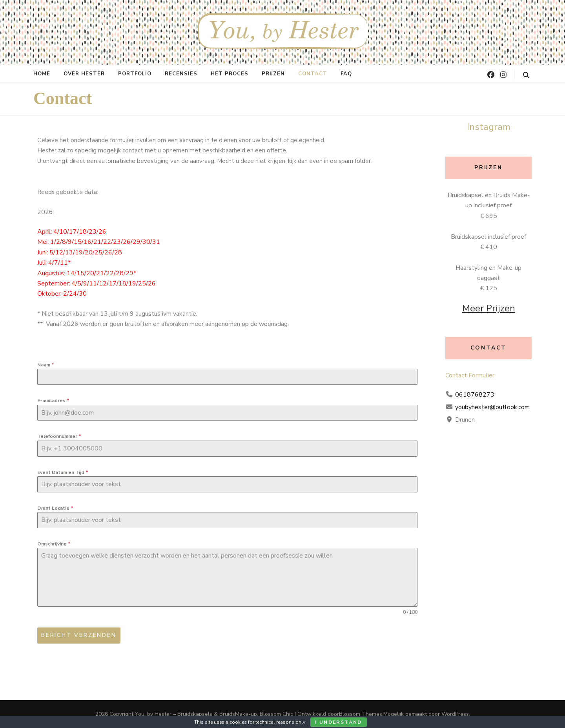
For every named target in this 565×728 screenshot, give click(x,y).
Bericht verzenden (79, 635)
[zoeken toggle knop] (526, 75)
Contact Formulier (470, 375)
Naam (46, 365)
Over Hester (84, 74)
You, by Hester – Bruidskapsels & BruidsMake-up (196, 714)
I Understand (339, 722)
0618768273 (475, 395)
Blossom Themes (361, 714)
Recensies (181, 74)
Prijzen (273, 74)
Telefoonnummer (59, 436)
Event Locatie (55, 508)
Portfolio (135, 74)
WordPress (455, 714)
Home (42, 74)
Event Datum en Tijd (63, 472)
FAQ (346, 74)
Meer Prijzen (489, 308)
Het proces (230, 74)
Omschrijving (54, 544)
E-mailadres (53, 401)
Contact (313, 74)
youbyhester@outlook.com (492, 407)
